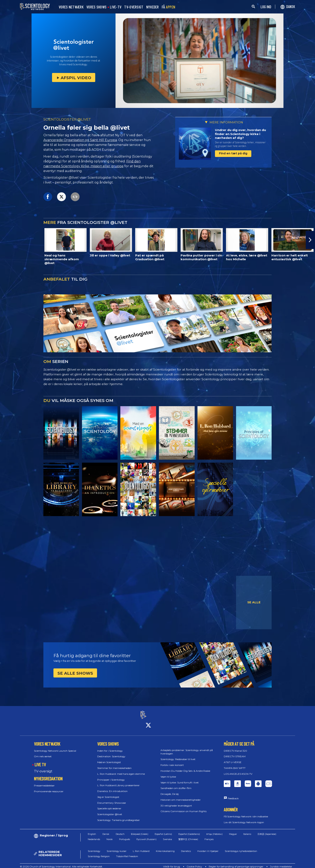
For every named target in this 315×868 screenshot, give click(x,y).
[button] (310, 240)
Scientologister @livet (110, 811)
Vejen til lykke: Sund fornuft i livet (180, 779)
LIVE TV (40, 761)
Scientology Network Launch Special (55, 747)
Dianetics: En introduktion (112, 788)
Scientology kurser (117, 848)
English (92, 830)
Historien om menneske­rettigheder (181, 796)
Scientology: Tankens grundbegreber (119, 816)
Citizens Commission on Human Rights (184, 808)
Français (209, 836)
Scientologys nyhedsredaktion (241, 848)
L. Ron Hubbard (141, 848)
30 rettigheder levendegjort (176, 802)
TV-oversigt (43, 768)
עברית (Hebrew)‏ (214, 830)
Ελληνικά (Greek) (140, 830)
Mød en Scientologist (109, 759)
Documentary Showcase (111, 799)
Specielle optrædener (109, 805)
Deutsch (120, 830)
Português (125, 836)
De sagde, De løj (170, 790)
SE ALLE (254, 602)
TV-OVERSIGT (134, 7)
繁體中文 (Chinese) (188, 836)
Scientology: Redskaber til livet (178, 756)
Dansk (106, 830)
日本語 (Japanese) (267, 830)
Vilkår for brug (172, 863)
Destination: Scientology (111, 753)
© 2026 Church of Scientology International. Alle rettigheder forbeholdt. (61, 863)
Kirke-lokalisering (165, 848)
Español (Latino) (163, 830)
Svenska (167, 836)
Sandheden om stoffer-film (176, 785)
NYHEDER (153, 7)
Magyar (233, 830)
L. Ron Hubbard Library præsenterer (118, 782)
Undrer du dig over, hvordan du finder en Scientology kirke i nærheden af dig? (240, 134)
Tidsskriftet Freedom (127, 853)
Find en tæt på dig (233, 153)
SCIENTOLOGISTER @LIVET (67, 119)
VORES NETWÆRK (71, 7)
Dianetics (186, 848)
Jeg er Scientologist (108, 793)
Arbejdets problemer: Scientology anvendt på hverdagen (187, 748)
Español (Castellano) (189, 830)
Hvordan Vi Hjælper (208, 848)
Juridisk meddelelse (281, 863)
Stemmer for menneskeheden (114, 764)
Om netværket (43, 753)
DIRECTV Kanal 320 (235, 747)
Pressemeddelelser (44, 782)
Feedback (233, 795)
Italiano (247, 830)
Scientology (94, 848)
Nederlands (94, 836)
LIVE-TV (116, 7)
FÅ (168, 7)
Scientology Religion (99, 853)
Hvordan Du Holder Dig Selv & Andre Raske (185, 767)
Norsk (110, 836)
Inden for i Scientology (110, 747)
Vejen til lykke (168, 773)
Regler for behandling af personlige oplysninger (236, 863)
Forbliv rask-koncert (172, 761)
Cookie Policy (194, 863)
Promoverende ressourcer (49, 788)
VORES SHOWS (96, 7)
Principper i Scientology (111, 776)
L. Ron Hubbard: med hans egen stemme (121, 770)
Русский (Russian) (146, 836)
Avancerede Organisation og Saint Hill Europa (80, 140)
